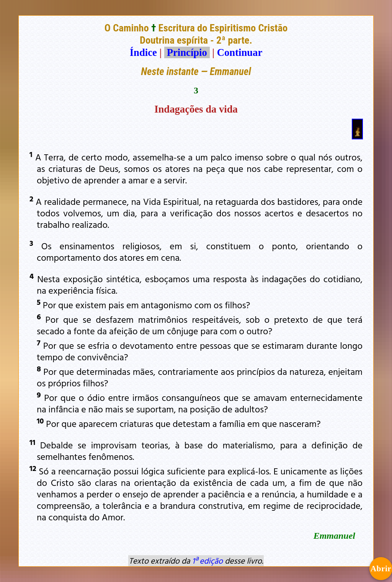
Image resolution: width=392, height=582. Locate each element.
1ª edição (207, 561)
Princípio (187, 52)
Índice (143, 52)
